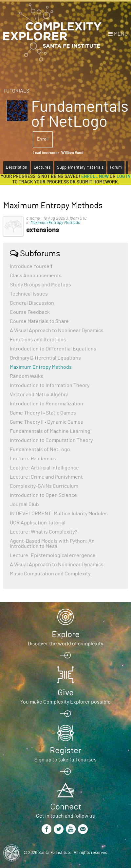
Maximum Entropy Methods (55, 223)
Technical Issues (29, 294)
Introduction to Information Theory (50, 385)
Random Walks (27, 376)
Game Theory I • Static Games (43, 413)
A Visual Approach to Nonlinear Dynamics (57, 331)
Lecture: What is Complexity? (43, 532)
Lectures (42, 168)
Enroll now (95, 177)
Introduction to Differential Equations (53, 349)
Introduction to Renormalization (47, 404)
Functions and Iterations (38, 340)
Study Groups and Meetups (40, 285)
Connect (66, 807)
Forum (116, 168)
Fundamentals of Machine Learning (50, 431)
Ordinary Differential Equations (45, 358)
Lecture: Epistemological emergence (53, 555)
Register (65, 751)
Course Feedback (30, 312)
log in (123, 177)
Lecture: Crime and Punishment (46, 477)
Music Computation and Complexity (50, 574)
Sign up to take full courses (65, 760)
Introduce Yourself (31, 266)
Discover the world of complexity (65, 644)
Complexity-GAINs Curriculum (44, 486)
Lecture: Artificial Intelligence (44, 468)
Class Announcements (36, 276)
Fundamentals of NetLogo (40, 450)
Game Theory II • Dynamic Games (47, 422)
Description (17, 168)
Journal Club (24, 504)
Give (66, 693)
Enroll (43, 139)
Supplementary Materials (80, 168)
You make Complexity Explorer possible (65, 702)
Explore (66, 635)
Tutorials (16, 91)
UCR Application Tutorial (38, 523)
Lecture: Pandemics (33, 459)
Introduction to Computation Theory (51, 440)
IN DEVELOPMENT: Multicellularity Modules (59, 514)
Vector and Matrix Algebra (39, 395)
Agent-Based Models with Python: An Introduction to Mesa (52, 544)
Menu (121, 34)
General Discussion (32, 303)
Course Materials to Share (39, 321)
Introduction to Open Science (43, 495)
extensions (43, 230)
